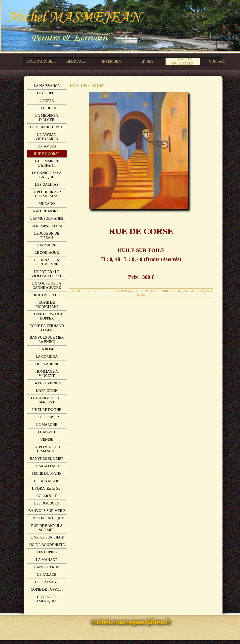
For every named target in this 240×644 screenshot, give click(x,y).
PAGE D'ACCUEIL (81, 291)
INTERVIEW (122, 291)
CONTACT (189, 291)
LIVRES (138, 291)
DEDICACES (104, 291)
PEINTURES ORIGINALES (162, 291)
